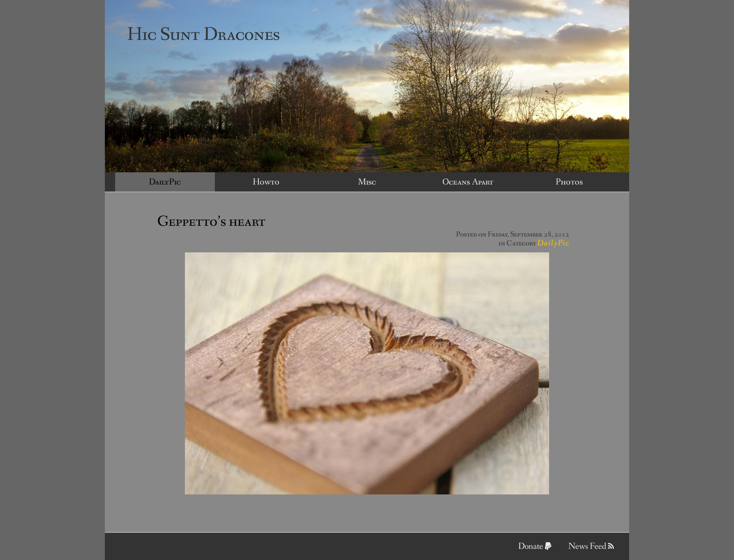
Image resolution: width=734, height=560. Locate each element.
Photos (569, 182)
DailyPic (165, 182)
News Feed (591, 546)
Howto (266, 182)
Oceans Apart (468, 182)
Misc (367, 182)
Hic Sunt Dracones (204, 35)
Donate (535, 546)
